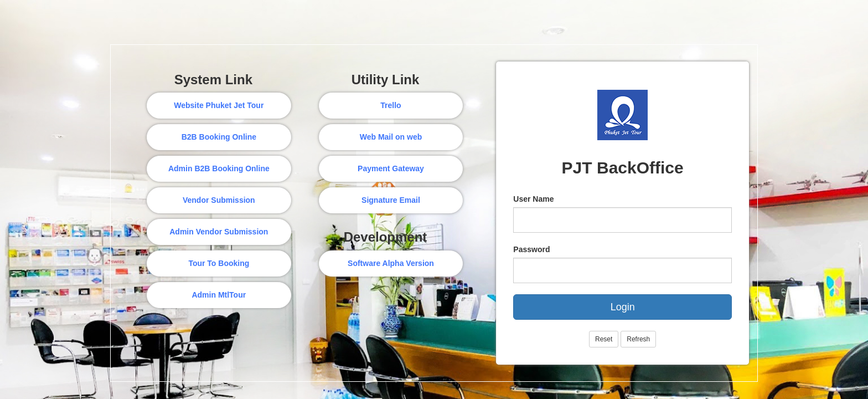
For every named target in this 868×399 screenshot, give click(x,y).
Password (531, 249)
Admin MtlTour (219, 295)
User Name (533, 199)
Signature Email (391, 200)
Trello (391, 105)
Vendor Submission (219, 200)
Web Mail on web (391, 137)
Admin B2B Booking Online (219, 168)
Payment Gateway (391, 168)
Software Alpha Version (391, 263)
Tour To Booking (219, 263)
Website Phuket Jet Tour (219, 105)
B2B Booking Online (219, 137)
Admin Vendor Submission (219, 232)
